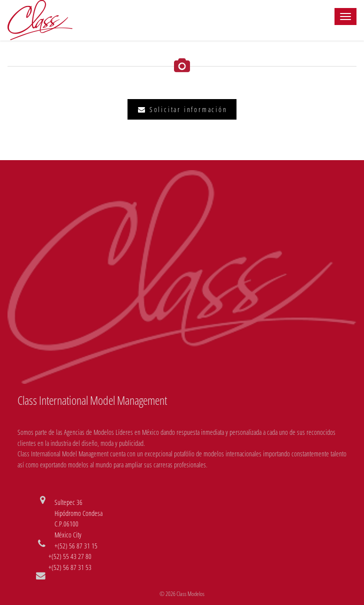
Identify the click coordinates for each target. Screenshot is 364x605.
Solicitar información (182, 109)
